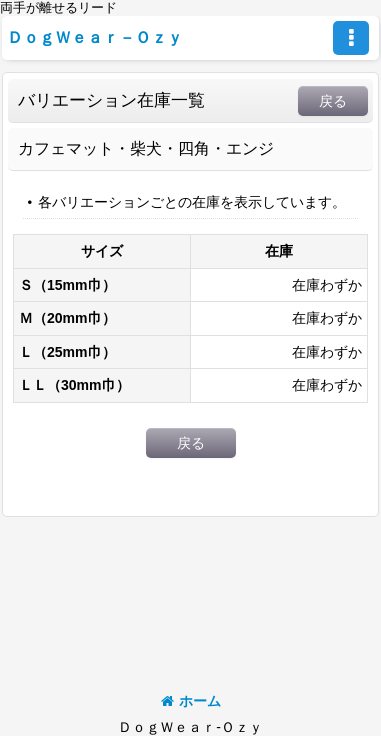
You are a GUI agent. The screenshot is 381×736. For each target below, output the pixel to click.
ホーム (191, 701)
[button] (351, 38)
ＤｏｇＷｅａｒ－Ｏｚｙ (95, 37)
